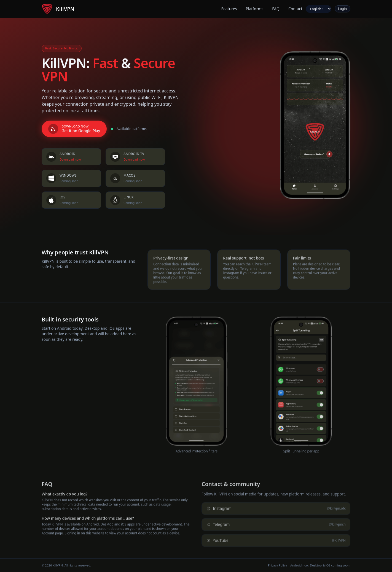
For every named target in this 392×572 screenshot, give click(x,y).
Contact (295, 9)
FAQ (276, 9)
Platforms (254, 9)
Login (343, 9)
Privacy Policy (277, 565)
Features (229, 9)
